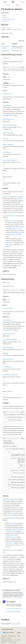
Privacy (9, 638)
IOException (6, 139)
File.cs (8, 58)
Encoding (12, 83)
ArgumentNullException (9, 119)
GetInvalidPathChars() (8, 115)
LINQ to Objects (13, 221)
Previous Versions (12, 636)
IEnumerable (6, 94)
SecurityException (7, 152)
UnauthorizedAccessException (10, 160)
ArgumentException (8, 105)
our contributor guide (16, 597)
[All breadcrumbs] (2, 5)
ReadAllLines (15, 197)
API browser (7, 5)
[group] (14, 70)
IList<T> (21, 244)
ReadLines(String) (6, 21)
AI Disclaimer (4, 636)
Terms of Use (17, 640)
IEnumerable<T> (9, 243)
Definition (4, 15)
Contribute (3, 638)
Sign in (23, 2)
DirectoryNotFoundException (10, 125)
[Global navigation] (1, 2)
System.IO (9, 28)
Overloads (4, 17)
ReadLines (7, 197)
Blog (18, 636)
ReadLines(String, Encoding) (8, 19)
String (8, 77)
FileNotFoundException (8, 133)
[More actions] (24, 5)
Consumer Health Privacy (6, 640)
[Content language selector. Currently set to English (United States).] (7, 629)
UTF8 (13, 550)
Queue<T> (9, 246)
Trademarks (4, 642)
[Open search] (20, 2)
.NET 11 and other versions (10, 274)
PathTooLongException (8, 144)
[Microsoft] (13, 2)
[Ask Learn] (17, 5)
